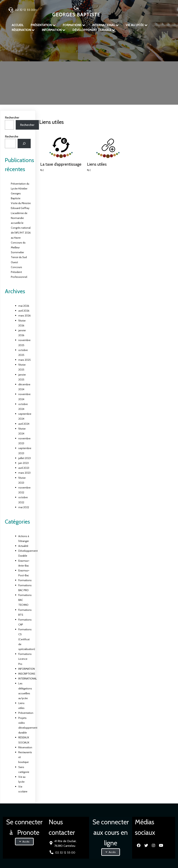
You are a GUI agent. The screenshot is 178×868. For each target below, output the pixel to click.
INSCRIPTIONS (27, 674)
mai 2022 (24, 507)
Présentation (86, 69)
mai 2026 (24, 306)
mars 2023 (24, 473)
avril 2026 (24, 311)
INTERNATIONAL (28, 679)
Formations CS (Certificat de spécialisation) (27, 639)
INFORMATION (27, 669)
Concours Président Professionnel (19, 272)
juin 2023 (23, 463)
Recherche (12, 136)
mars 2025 (25, 360)
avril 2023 (24, 468)
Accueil (69, 69)
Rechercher (12, 118)
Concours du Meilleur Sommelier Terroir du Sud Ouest (19, 252)
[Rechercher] (24, 143)
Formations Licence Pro (25, 659)
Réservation (25, 747)
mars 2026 (25, 316)
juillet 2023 (25, 458)
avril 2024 (24, 424)
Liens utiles (106, 69)
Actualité (23, 546)
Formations (25, 580)
